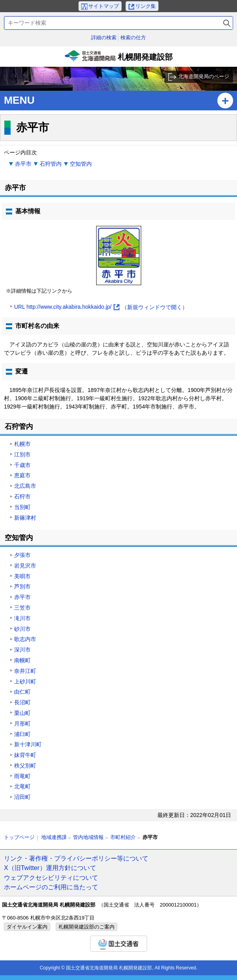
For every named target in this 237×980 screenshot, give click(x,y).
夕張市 (22, 555)
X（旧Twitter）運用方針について (50, 868)
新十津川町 (28, 744)
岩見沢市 (25, 566)
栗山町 (22, 713)
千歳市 (22, 465)
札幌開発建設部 (118, 59)
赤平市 (23, 164)
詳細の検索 (104, 38)
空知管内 (81, 164)
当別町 (22, 507)
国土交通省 (119, 944)
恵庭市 (22, 475)
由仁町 (22, 692)
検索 (227, 23)
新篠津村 (25, 518)
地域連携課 (54, 837)
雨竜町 (22, 776)
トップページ (19, 837)
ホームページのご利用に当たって (51, 887)
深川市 (22, 650)
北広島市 (25, 486)
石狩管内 (51, 164)
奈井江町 (25, 671)
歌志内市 (25, 639)
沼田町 (22, 797)
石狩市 (22, 496)
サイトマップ (104, 6)
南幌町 (22, 660)
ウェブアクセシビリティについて (51, 877)
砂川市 (22, 629)
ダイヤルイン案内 (27, 927)
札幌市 (22, 444)
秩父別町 (25, 766)
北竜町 (22, 786)
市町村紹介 (123, 837)
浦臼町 (22, 734)
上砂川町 (25, 681)
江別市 (22, 454)
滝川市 (22, 618)
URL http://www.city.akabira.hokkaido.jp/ (101, 307)
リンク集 (146, 6)
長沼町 (22, 702)
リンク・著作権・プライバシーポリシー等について (76, 858)
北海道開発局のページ (204, 76)
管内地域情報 (88, 837)
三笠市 (22, 608)
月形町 (22, 724)
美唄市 (22, 576)
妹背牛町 (25, 755)
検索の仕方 (133, 38)
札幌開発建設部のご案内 (87, 927)
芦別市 (22, 586)
